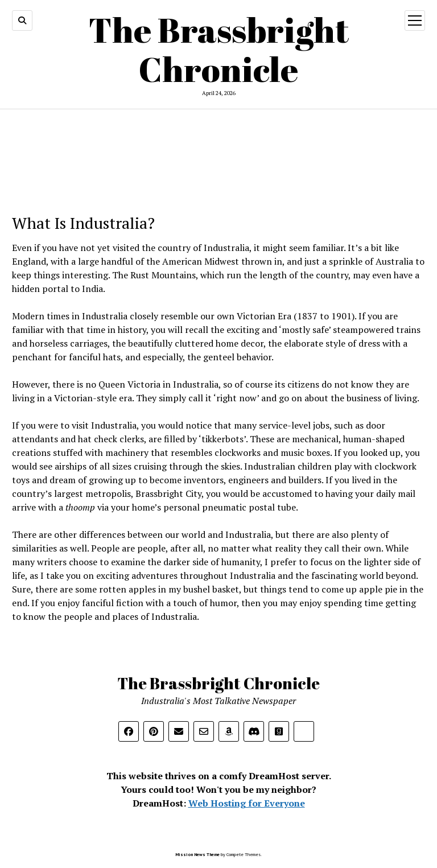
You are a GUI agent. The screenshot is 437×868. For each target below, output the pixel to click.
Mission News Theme (197, 854)
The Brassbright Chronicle (219, 49)
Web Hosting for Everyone (247, 803)
